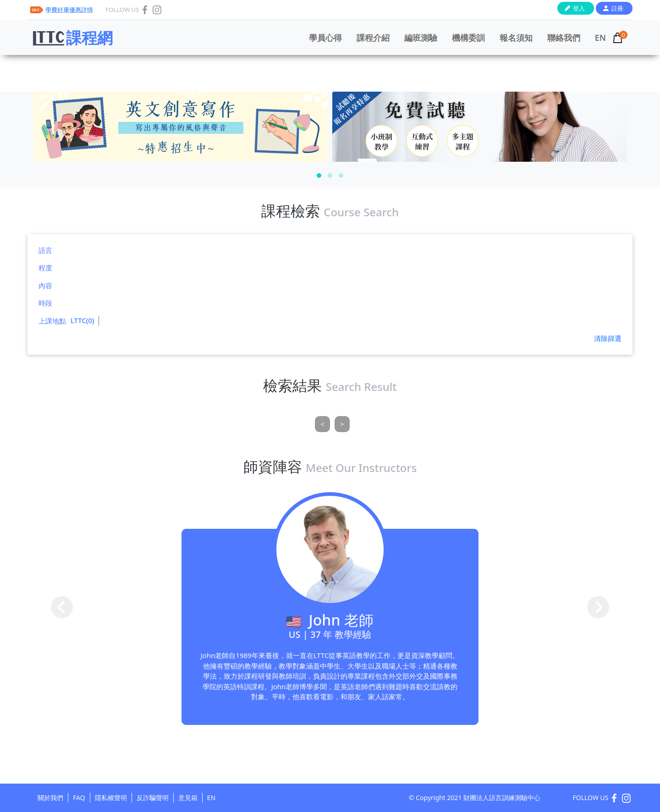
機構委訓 (468, 38)
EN (600, 38)
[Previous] (322, 424)
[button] (319, 176)
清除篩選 (608, 338)
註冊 (617, 8)
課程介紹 (373, 38)
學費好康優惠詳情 (69, 10)
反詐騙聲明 (153, 798)
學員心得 (325, 38)
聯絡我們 (564, 38)
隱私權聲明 (111, 798)
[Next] (342, 424)
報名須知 (516, 38)
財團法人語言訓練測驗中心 (502, 798)
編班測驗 (421, 38)
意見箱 (188, 798)
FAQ (79, 798)
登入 (579, 8)
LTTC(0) (82, 320)
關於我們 (50, 798)
